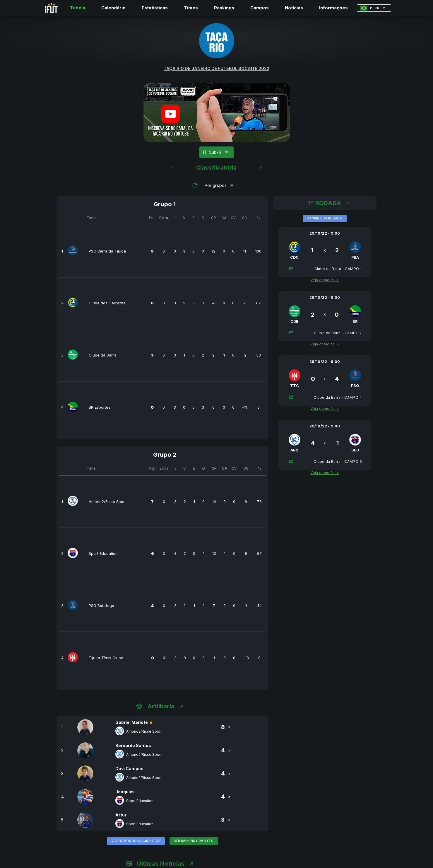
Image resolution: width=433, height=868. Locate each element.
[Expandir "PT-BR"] (374, 8)
